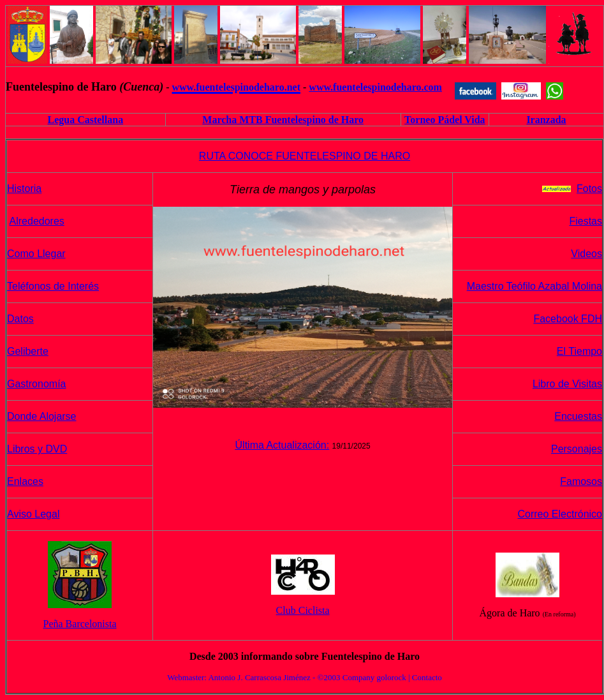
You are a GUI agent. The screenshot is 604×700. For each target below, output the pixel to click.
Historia (24, 189)
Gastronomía (36, 384)
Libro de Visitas (567, 384)
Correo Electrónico (560, 514)
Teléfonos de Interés (53, 286)
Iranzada (546, 120)
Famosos (581, 481)
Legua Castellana (85, 120)
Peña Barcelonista (80, 624)
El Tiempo (579, 351)
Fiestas (586, 221)
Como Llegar (36, 254)
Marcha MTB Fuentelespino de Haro (283, 120)
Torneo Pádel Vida (445, 120)
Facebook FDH (568, 319)
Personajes (577, 449)
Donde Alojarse (42, 416)
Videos (586, 254)
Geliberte (28, 351)
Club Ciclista (303, 610)
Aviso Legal (33, 514)
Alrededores (37, 221)
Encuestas (578, 416)
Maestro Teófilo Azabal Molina (534, 286)
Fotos (589, 189)
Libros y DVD (37, 449)
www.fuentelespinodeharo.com (375, 87)
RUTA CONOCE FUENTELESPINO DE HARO (305, 156)
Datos (20, 319)
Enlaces (25, 481)
